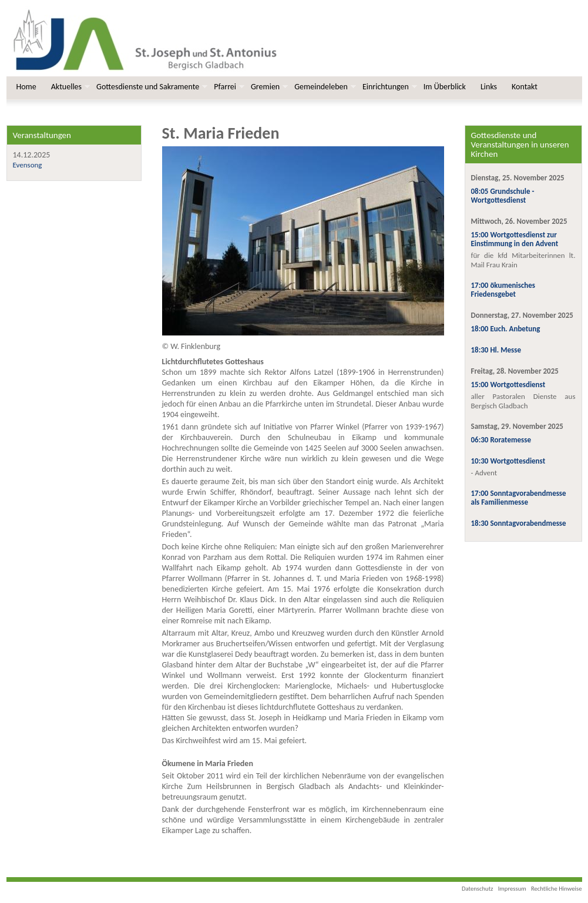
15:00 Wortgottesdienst (508, 385)
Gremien (268, 86)
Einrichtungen (389, 86)
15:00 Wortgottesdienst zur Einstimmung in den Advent (515, 239)
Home (26, 86)
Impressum (512, 889)
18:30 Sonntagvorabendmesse (519, 523)
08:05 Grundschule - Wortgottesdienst (503, 196)
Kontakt (525, 86)
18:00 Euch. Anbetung (506, 329)
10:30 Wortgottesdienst (508, 461)
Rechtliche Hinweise (557, 889)
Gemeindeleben (324, 86)
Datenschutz (478, 889)
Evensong (28, 165)
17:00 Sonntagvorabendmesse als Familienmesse (519, 498)
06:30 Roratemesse (501, 440)
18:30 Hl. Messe (496, 350)
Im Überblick (445, 86)
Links (489, 86)
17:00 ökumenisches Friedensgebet (503, 290)
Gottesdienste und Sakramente (151, 86)
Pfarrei (228, 86)
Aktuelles (69, 86)
